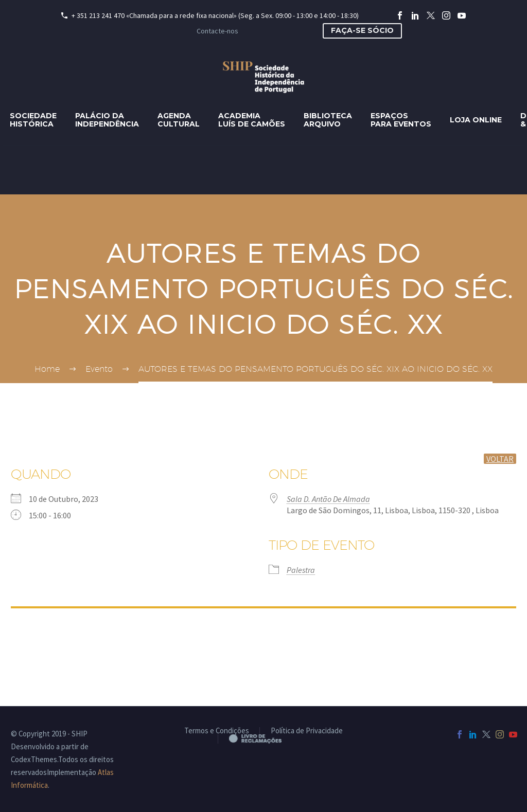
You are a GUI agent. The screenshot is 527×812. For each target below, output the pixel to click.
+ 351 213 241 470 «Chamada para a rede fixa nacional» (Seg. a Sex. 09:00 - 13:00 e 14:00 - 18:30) (215, 15)
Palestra (301, 570)
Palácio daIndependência (107, 120)
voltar (500, 459)
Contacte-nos (217, 31)
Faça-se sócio (362, 30)
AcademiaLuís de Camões (252, 120)
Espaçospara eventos (401, 120)
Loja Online (476, 120)
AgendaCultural (179, 120)
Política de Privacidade (307, 731)
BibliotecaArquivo (328, 120)
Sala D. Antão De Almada (328, 499)
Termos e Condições (217, 731)
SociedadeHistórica (33, 120)
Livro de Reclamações (264, 738)
